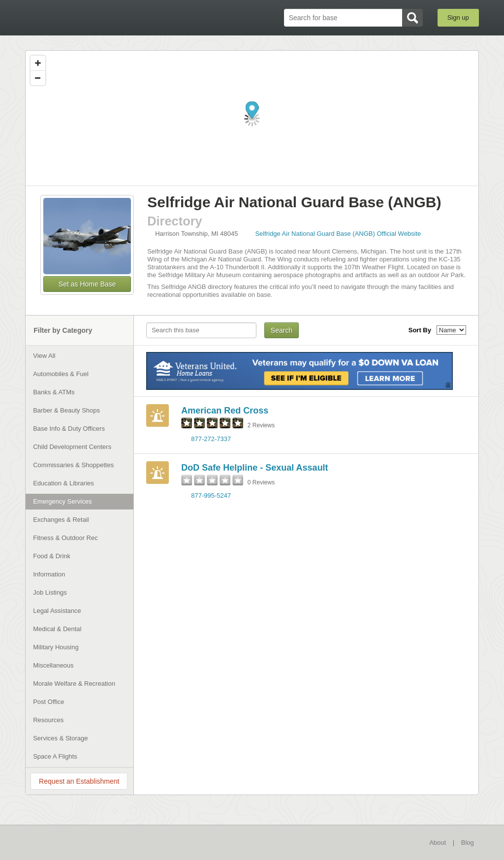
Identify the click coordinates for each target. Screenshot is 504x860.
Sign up (458, 17)
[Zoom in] (38, 63)
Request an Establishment (79, 781)
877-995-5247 (211, 495)
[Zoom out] (38, 78)
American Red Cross (225, 411)
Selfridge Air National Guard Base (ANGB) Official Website (338, 234)
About (438, 843)
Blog (468, 843)
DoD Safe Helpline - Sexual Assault (254, 468)
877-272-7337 (211, 439)
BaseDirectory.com (97, 17)
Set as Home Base (87, 284)
